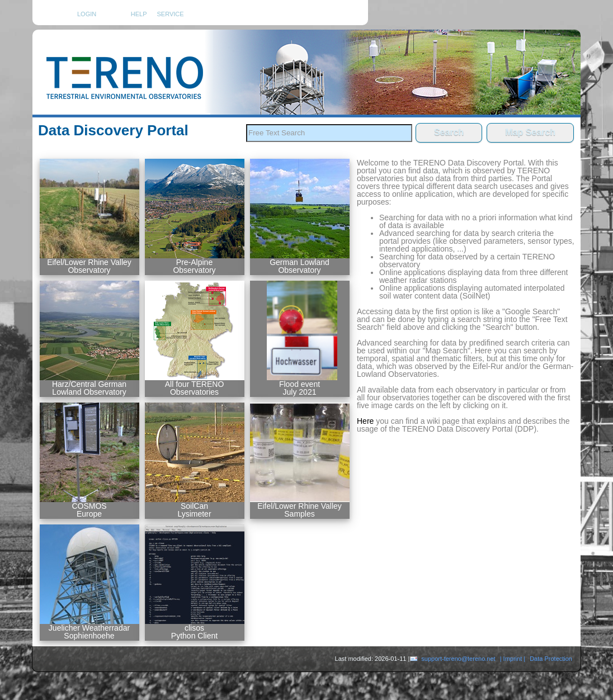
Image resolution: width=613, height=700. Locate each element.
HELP (139, 14)
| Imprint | (513, 659)
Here (365, 421)
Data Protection (551, 659)
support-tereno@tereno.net (458, 659)
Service (171, 14)
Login (87, 14)
